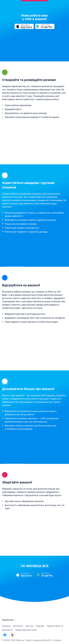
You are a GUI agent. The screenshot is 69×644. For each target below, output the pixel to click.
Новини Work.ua (55, 626)
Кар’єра (40, 626)
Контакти (18, 626)
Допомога (7, 630)
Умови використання (26, 630)
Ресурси (6, 626)
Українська (9, 620)
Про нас (29, 626)
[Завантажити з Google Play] (45, 26)
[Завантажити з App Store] (24, 26)
